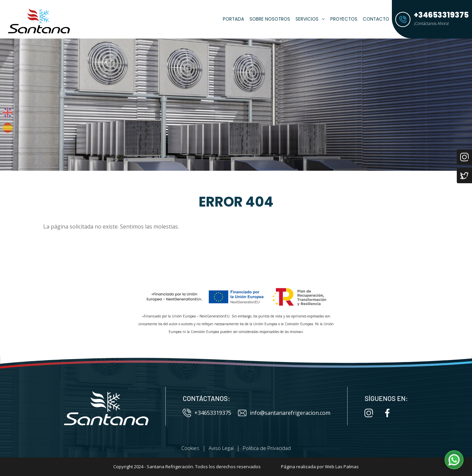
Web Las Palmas (342, 467)
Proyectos (344, 19)
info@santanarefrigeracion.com (284, 413)
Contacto (376, 19)
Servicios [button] (310, 19)
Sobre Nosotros (270, 19)
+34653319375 (207, 413)
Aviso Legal (221, 448)
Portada (233, 19)
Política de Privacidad (267, 448)
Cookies (190, 448)
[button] (454, 460)
